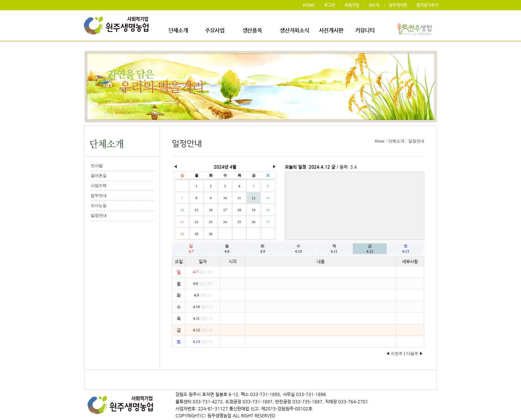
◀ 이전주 (394, 354)
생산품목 (252, 30)
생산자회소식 (294, 30)
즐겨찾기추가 (427, 5)
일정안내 (99, 215)
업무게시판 (398, 5)
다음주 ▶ (415, 354)
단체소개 (178, 30)
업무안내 (99, 196)
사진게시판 (331, 30)
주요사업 (215, 30)
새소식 (374, 5)
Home (380, 141)
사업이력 (99, 186)
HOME (309, 5)
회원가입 (352, 5)
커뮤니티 (365, 30)
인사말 (97, 166)
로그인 (330, 5)
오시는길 (99, 206)
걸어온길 (99, 176)
